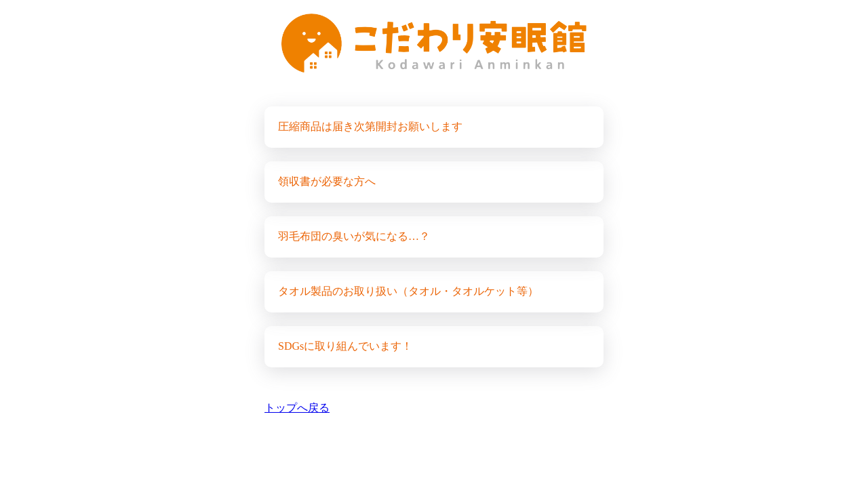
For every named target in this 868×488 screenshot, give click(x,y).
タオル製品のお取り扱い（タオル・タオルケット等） (408, 291)
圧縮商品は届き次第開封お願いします (370, 126)
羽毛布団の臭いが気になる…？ (354, 236)
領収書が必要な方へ (327, 181)
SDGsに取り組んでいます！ (345, 346)
